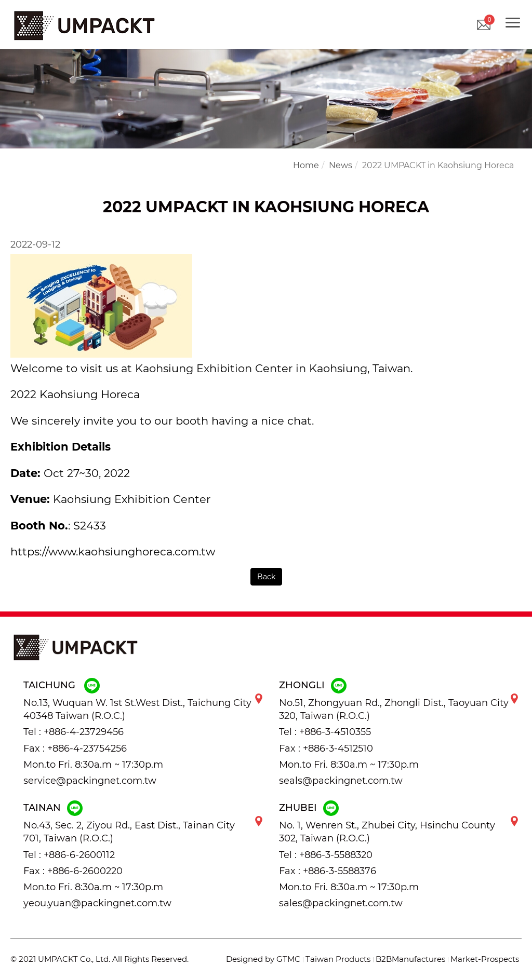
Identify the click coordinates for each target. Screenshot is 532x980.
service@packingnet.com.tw (90, 781)
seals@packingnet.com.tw (341, 781)
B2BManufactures (410, 959)
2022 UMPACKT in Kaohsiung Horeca (438, 165)
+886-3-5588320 (336, 855)
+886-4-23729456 (84, 732)
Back (266, 577)
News (341, 165)
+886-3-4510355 (335, 732)
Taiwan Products (338, 959)
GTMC (288, 959)
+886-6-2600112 (79, 855)
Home (306, 165)
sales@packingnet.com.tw (341, 903)
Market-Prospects (485, 959)
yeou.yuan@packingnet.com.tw (97, 903)
